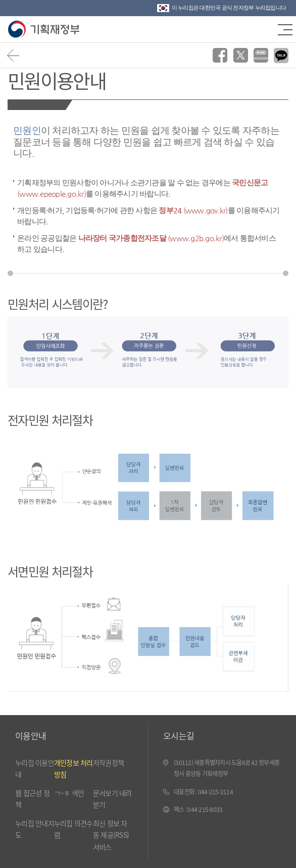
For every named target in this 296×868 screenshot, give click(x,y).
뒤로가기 (13, 55)
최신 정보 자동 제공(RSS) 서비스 (111, 835)
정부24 (193, 210)
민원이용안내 (57, 80)
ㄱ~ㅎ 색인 (69, 793)
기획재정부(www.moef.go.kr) (44, 30)
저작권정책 (108, 763)
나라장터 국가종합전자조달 (151, 238)
